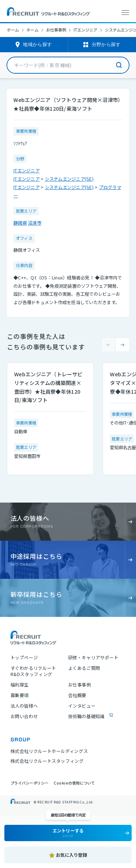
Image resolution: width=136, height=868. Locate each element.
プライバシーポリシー (30, 783)
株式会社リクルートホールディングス (49, 751)
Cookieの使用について (74, 783)
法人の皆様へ (24, 706)
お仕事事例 (56, 30)
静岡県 (20, 223)
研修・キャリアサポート (93, 658)
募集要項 (20, 695)
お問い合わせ (24, 716)
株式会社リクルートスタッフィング (47, 761)
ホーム (13, 30)
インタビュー (82, 706)
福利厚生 (20, 685)
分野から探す (106, 44)
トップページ (24, 658)
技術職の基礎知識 (86, 716)
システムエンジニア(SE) (69, 179)
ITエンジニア (85, 30)
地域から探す (37, 44)
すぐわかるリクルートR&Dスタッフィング (33, 671)
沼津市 (35, 223)
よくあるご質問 (84, 668)
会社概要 (77, 695)
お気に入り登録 (71, 855)
